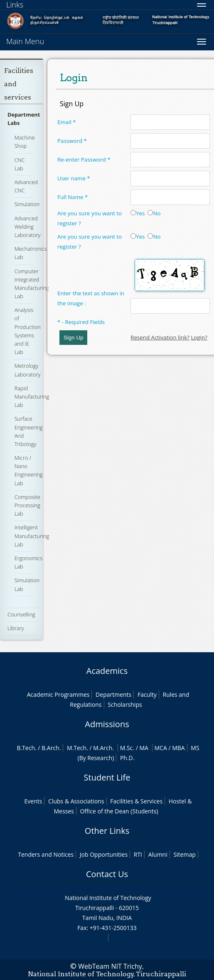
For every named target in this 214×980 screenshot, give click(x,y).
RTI (138, 854)
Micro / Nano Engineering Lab (29, 470)
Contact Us (107, 874)
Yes (138, 213)
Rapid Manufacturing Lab (32, 396)
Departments (113, 694)
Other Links (107, 831)
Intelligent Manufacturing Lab (32, 536)
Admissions (107, 724)
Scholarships (125, 704)
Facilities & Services (136, 801)
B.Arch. (51, 748)
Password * (72, 141)
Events (33, 801)
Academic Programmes (58, 694)
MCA (161, 748)
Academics (107, 671)
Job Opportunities (104, 854)
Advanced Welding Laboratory (28, 227)
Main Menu (25, 41)
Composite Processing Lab (27, 505)
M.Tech (77, 748)
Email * (67, 122)
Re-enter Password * (84, 160)
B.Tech (26, 748)
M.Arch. (103, 748)
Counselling (21, 614)
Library (16, 628)
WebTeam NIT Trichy (110, 966)
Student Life (107, 777)
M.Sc (127, 748)
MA (144, 748)
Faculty (147, 694)
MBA (178, 748)
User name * (74, 178)
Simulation (27, 204)
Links (15, 5)
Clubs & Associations (76, 801)
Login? (199, 337)
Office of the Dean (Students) (119, 811)
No (154, 213)
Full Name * (73, 197)
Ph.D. (127, 758)
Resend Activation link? (160, 337)
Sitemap (184, 854)
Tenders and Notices (46, 854)
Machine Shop (25, 142)
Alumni (158, 854)
